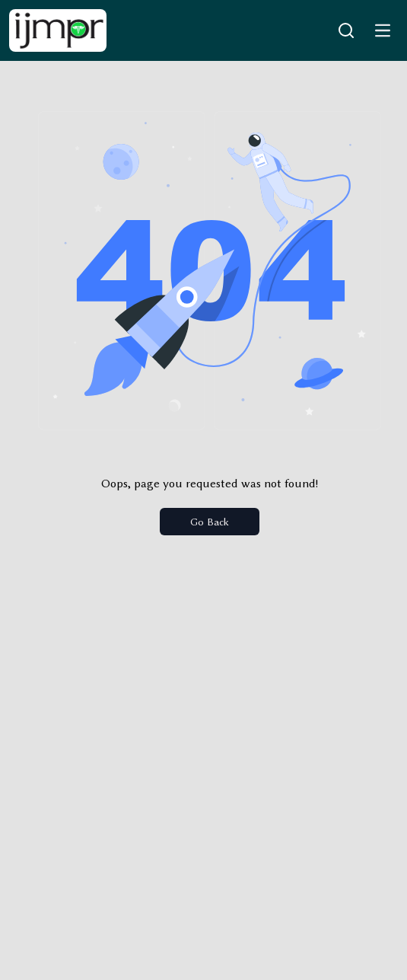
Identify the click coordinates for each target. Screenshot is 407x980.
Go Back (210, 522)
